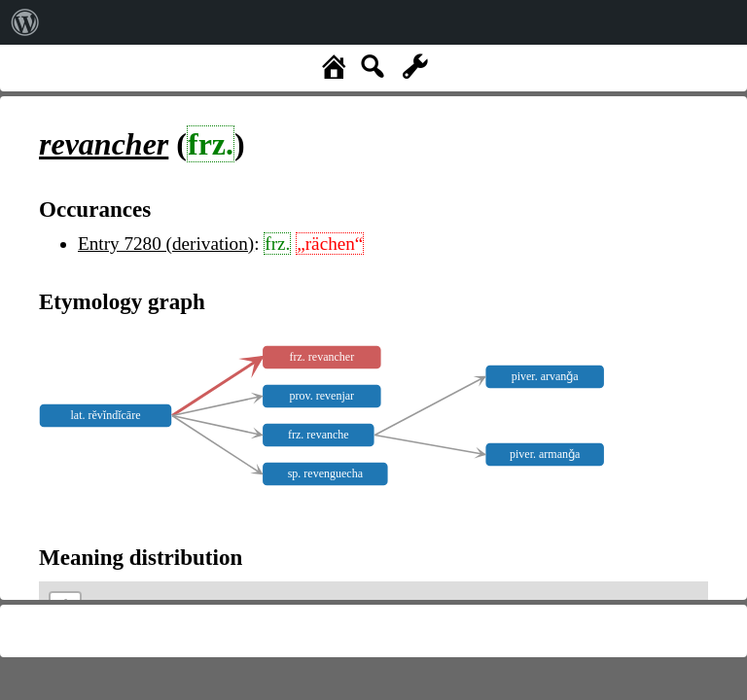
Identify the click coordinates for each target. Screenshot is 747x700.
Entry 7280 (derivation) (166, 244)
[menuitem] (25, 22)
